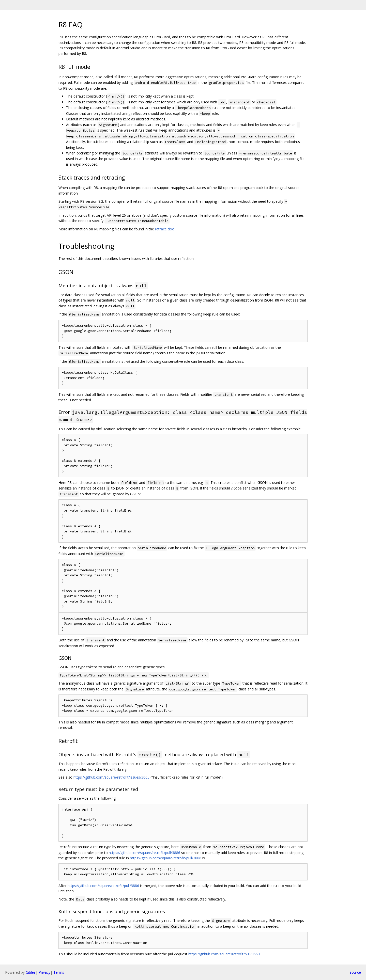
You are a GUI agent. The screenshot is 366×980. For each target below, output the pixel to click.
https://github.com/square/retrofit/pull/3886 (144, 853)
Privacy (44, 972)
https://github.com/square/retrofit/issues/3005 (111, 777)
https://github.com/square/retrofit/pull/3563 (224, 954)
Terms (59, 972)
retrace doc (164, 229)
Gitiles (31, 972)
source (355, 972)
